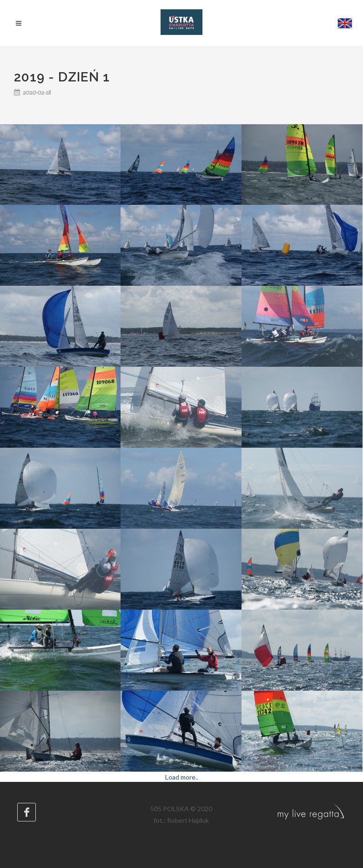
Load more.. (182, 777)
